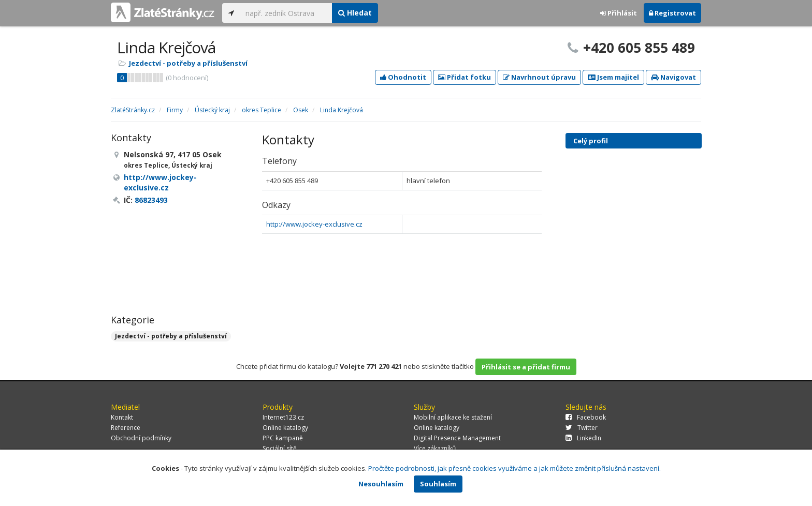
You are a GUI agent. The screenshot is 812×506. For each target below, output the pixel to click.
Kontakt (122, 417)
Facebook (586, 417)
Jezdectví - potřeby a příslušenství (188, 63)
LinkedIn (583, 438)
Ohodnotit (403, 77)
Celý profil (591, 141)
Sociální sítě (280, 448)
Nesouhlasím (381, 484)
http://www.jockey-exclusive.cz (314, 224)
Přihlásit (619, 13)
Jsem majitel (613, 77)
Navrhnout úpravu (539, 77)
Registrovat (672, 13)
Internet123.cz (283, 417)
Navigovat (673, 77)
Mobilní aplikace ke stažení (453, 417)
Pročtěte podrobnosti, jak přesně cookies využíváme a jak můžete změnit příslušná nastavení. (514, 468)
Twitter (582, 428)
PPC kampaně (283, 438)
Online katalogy (285, 428)
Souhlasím (438, 484)
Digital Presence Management (457, 438)
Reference (126, 428)
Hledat (355, 13)
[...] (286, 13)
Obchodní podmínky (141, 438)
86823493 (151, 200)
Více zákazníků (435, 448)
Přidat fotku (465, 77)
